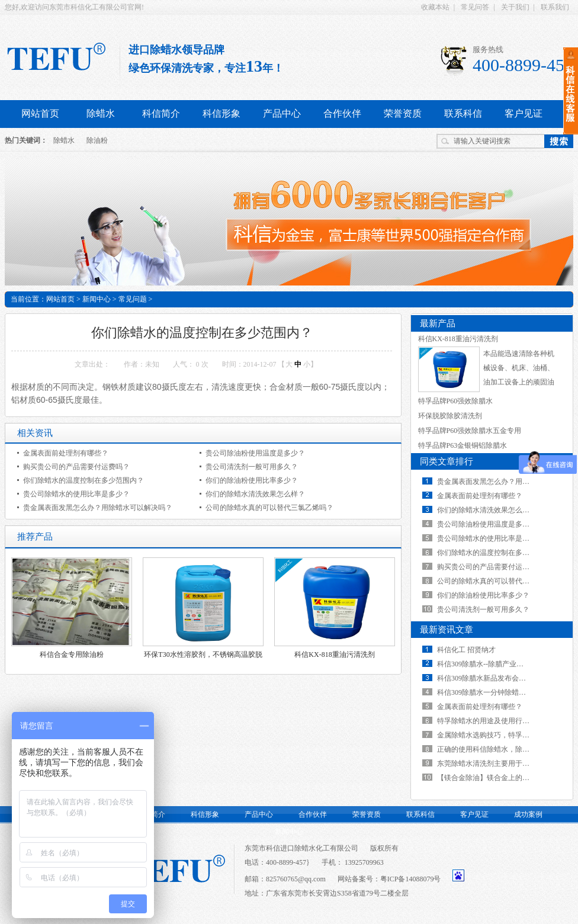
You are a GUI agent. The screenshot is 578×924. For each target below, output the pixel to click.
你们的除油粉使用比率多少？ (252, 480)
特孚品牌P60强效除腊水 (456, 401)
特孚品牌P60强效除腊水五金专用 (470, 431)
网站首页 (40, 113)
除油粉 (97, 140)
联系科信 (463, 113)
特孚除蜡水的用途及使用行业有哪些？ (497, 721)
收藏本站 (435, 7)
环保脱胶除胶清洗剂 (450, 416)
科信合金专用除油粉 (72, 654)
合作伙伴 (342, 113)
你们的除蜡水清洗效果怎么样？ (255, 494)
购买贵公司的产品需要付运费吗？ (76, 467)
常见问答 (475, 7)
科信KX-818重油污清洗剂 (334, 654)
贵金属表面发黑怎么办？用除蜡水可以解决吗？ (98, 508)
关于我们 (515, 7)
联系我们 (555, 7)
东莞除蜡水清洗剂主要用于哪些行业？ (497, 763)
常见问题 (133, 299)
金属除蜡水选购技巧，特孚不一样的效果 (501, 735)
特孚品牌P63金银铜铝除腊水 (463, 445)
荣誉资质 (403, 113)
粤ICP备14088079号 (411, 879)
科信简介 (161, 113)
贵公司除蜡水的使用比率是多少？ (76, 494)
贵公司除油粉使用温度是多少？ (255, 453)
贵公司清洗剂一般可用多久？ (252, 467)
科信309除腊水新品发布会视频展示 (492, 678)
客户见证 (474, 814)
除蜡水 (101, 113)
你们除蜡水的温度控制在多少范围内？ (84, 480)
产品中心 (282, 113)
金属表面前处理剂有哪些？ (66, 453)
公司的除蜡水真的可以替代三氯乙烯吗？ (269, 508)
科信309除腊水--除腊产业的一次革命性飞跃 (505, 664)
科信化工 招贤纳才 (466, 650)
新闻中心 (97, 299)
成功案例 (528, 814)
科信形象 (221, 113)
